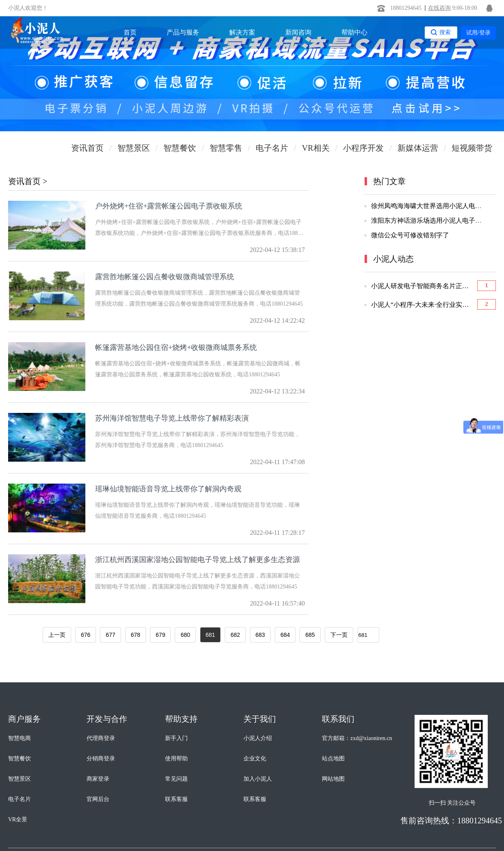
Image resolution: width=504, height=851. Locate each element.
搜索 (445, 32)
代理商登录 (101, 738)
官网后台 (98, 799)
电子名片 (20, 799)
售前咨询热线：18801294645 (451, 821)
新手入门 (176, 738)
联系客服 (176, 799)
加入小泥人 (258, 779)
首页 (130, 32)
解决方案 (242, 32)
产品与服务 (183, 32)
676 (86, 635)
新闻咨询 (298, 32)
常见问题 (176, 779)
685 (310, 635)
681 (210, 635)
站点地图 (333, 759)
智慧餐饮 (20, 759)
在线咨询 (439, 8)
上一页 (57, 635)
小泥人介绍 (258, 738)
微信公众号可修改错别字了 (410, 235)
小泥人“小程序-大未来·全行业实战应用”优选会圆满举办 (422, 305)
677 (110, 635)
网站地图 (333, 779)
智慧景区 (20, 779)
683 (260, 635)
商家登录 (98, 779)
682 (235, 635)
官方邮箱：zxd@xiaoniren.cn (357, 738)
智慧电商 (20, 738)
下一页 (339, 635)
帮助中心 (354, 32)
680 (185, 635)
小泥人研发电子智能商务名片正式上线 (422, 286)
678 (136, 635)
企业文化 (255, 759)
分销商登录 (101, 759)
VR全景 (18, 820)
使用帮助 (176, 759)
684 (285, 635)
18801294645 (406, 8)
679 (160, 635)
